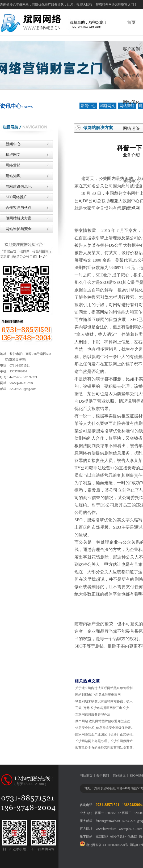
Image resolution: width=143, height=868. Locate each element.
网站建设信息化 (16, 186)
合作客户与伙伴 (16, 208)
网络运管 (131, 128)
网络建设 (131, 75)
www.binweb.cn (106, 829)
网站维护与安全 (16, 229)
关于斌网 (131, 208)
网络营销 (10, 165)
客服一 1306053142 (108, 813)
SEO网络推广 (14, 197)
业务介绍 (131, 155)
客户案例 (131, 49)
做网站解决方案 (16, 218)
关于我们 (103, 776)
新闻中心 (88, 106)
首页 (131, 22)
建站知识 (10, 176)
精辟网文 (108, 106)
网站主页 (86, 776)
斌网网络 (102, 837)
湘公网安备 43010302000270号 (104, 845)
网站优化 (131, 102)
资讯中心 (131, 181)
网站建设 (119, 776)
